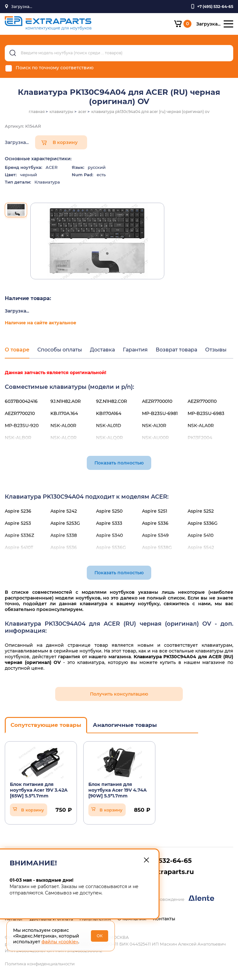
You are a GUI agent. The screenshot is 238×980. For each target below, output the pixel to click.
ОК (100, 936)
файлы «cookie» (60, 942)
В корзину (65, 142)
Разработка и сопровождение (167, 898)
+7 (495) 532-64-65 (161, 861)
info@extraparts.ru (162, 872)
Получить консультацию (119, 694)
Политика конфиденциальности (40, 964)
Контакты (164, 919)
